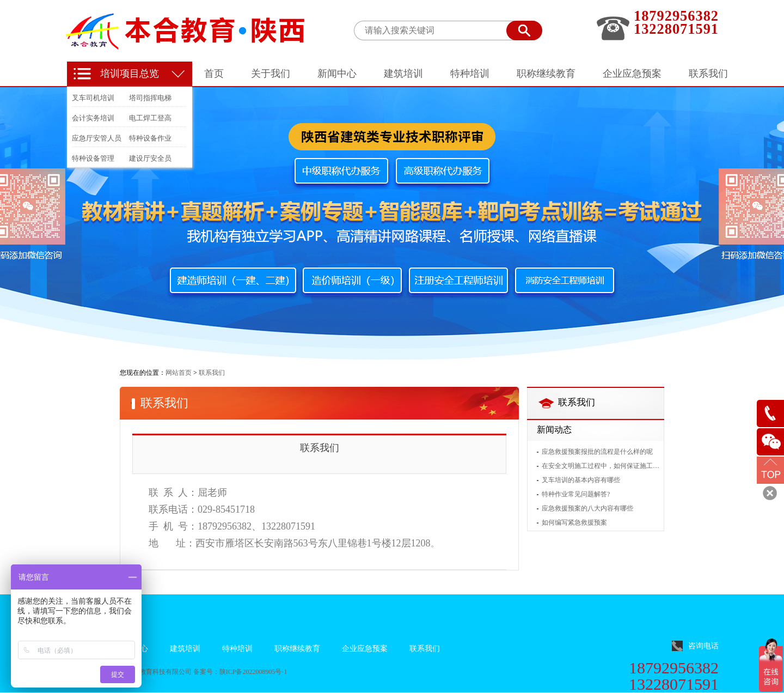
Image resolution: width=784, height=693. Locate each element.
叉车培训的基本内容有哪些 (581, 480)
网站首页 (179, 373)
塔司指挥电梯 (150, 98)
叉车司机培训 (93, 98)
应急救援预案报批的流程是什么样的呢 (597, 452)
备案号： (206, 672)
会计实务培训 (93, 118)
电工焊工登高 (150, 118)
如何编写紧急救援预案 (574, 522)
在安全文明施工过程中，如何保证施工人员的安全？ (601, 466)
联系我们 (212, 373)
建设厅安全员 (150, 158)
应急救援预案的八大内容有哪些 (587, 508)
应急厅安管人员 (97, 138)
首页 (214, 74)
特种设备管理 (93, 158)
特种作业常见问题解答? (576, 494)
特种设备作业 (150, 138)
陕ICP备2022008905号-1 (253, 672)
